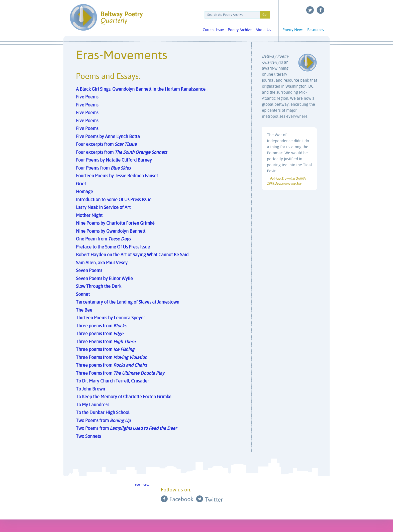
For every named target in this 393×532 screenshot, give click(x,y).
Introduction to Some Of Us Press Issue (114, 200)
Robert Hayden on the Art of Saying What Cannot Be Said (132, 255)
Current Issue (213, 30)
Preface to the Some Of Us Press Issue (113, 247)
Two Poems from (103, 421)
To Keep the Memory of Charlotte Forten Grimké (124, 397)
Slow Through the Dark (99, 287)
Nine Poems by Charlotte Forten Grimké (115, 223)
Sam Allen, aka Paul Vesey (102, 263)
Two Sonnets (88, 437)
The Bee (84, 310)
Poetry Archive (240, 30)
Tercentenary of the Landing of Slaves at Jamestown (128, 302)
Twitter (310, 10)
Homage (84, 192)
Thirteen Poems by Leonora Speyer (111, 318)
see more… (143, 485)
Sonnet (83, 295)
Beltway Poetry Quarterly (106, 17)
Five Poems (87, 97)
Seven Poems (89, 271)
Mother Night (89, 216)
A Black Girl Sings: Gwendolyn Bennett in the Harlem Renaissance (141, 89)
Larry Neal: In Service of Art (103, 208)
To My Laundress (92, 405)
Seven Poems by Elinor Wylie (104, 279)
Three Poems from (106, 342)
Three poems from (101, 326)
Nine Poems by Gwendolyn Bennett (111, 231)
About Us (263, 30)
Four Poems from (103, 168)
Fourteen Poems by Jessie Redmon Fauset (117, 176)
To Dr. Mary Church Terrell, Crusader (113, 381)
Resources (316, 30)
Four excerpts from (106, 145)
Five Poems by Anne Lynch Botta (108, 137)
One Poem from (103, 239)
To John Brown (90, 389)
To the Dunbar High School (103, 413)
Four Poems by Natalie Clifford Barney (114, 160)
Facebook (321, 10)
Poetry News (293, 30)
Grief (81, 184)
